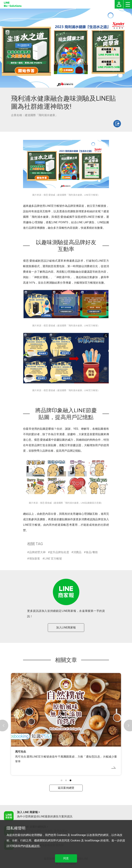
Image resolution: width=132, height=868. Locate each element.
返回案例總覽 (66, 788)
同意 (66, 858)
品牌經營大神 (37, 552)
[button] (62, 780)
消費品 (77, 552)
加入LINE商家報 (66, 628)
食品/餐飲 (92, 552)
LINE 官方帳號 (53, 559)
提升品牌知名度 (59, 552)
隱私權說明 (33, 846)
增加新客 (35, 559)
